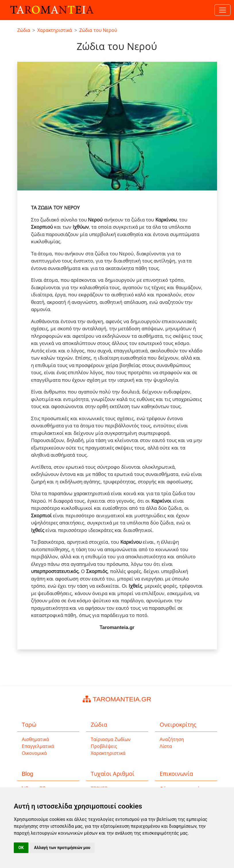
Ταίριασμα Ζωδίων (111, 739)
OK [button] (21, 848)
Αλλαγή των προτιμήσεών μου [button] (62, 848)
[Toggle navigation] (223, 10)
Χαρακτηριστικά (108, 753)
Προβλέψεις (104, 746)
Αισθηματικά (35, 739)
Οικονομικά (34, 753)
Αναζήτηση (172, 739)
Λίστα (166, 746)
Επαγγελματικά (38, 746)
